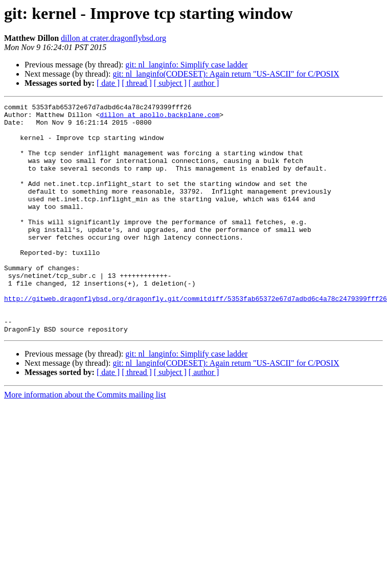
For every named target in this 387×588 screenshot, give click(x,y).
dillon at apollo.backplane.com (160, 117)
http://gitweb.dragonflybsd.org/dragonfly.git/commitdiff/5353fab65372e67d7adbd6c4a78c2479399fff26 (196, 338)
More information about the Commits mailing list (85, 441)
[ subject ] (170, 83)
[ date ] (108, 83)
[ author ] (204, 83)
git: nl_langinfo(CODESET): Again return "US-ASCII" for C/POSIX (226, 74)
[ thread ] (137, 83)
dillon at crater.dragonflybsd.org (113, 38)
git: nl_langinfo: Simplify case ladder (186, 65)
